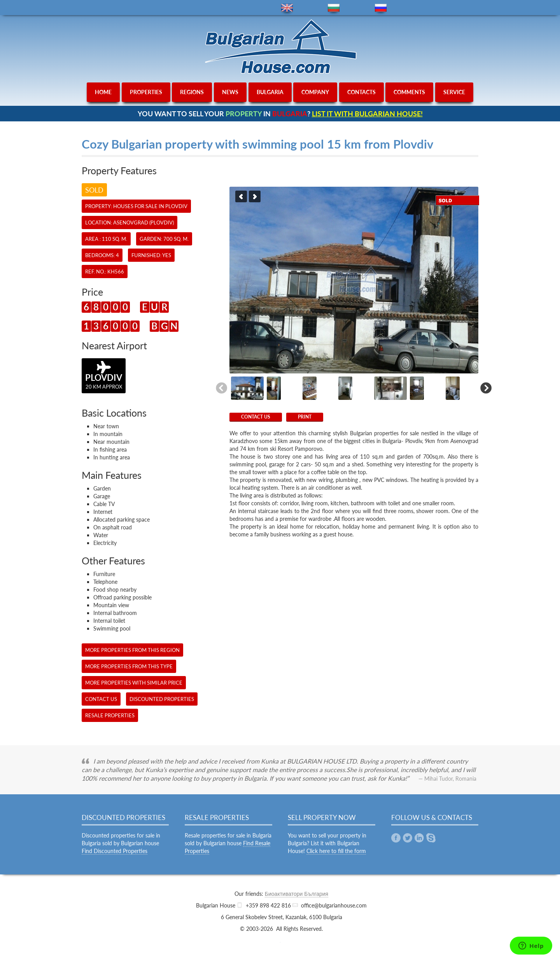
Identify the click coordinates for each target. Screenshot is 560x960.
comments (409, 92)
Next (255, 196)
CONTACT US (256, 417)
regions (192, 92)
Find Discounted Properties (115, 851)
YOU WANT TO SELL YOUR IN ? (280, 114)
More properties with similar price (134, 683)
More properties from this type (129, 666)
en (287, 8)
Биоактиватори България (297, 894)
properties (146, 92)
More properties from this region (132, 650)
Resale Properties (110, 715)
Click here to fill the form (336, 851)
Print (305, 417)
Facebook (396, 838)
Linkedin (419, 838)
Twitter (408, 838)
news (230, 92)
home (103, 92)
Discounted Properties (162, 699)
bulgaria (270, 92)
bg (334, 8)
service (454, 92)
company (315, 92)
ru (381, 8)
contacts (361, 92)
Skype (431, 838)
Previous (241, 196)
